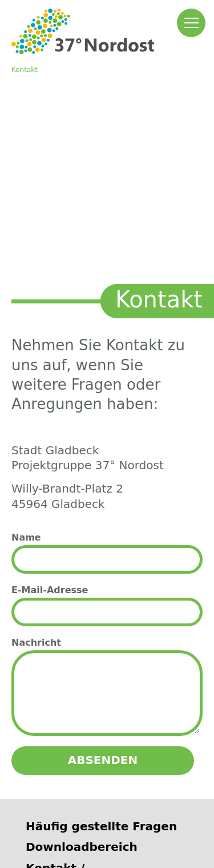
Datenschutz (111, 829)
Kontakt (25, 70)
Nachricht (36, 440)
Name (26, 335)
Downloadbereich (82, 644)
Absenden (103, 557)
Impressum (49, 829)
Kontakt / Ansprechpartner (80, 673)
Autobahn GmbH (73, 749)
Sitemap (168, 829)
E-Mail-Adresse (50, 387)
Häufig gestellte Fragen (101, 623)
